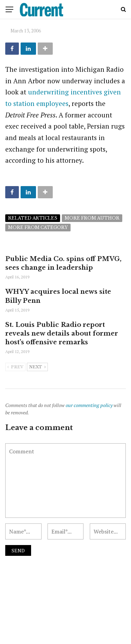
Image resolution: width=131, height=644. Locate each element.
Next (37, 367)
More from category (38, 227)
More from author (92, 218)
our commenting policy (89, 405)
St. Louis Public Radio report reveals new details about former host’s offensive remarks (62, 333)
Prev (15, 367)
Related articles (33, 218)
